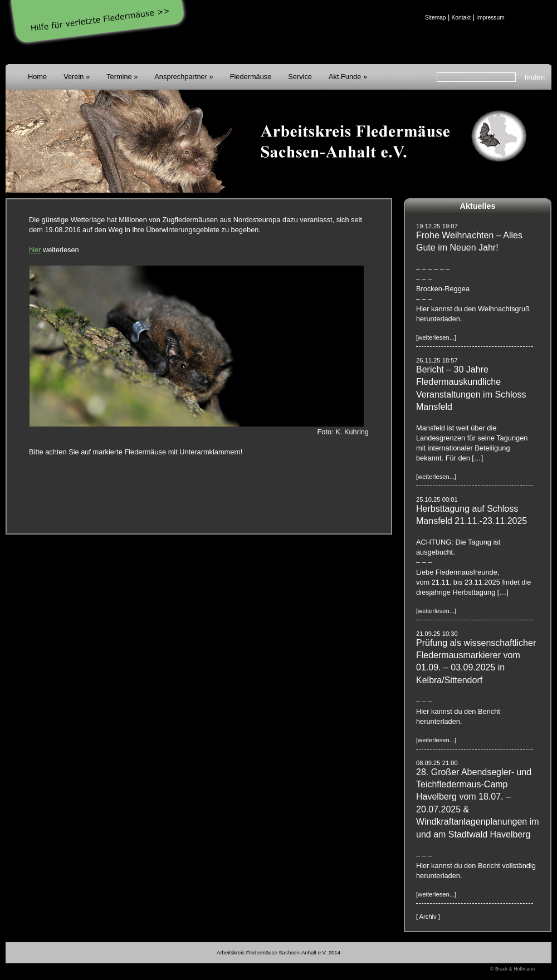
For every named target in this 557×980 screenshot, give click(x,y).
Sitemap (436, 18)
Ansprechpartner (181, 77)
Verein (74, 77)
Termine (119, 77)
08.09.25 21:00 (437, 763)
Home (37, 77)
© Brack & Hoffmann (512, 969)
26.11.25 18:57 (437, 360)
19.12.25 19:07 (437, 226)
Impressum (490, 18)
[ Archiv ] (428, 917)
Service (300, 77)
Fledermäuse (251, 77)
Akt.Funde (345, 77)
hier (35, 250)
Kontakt (461, 18)
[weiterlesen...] (436, 337)
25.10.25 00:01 (437, 499)
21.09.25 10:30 (437, 634)
